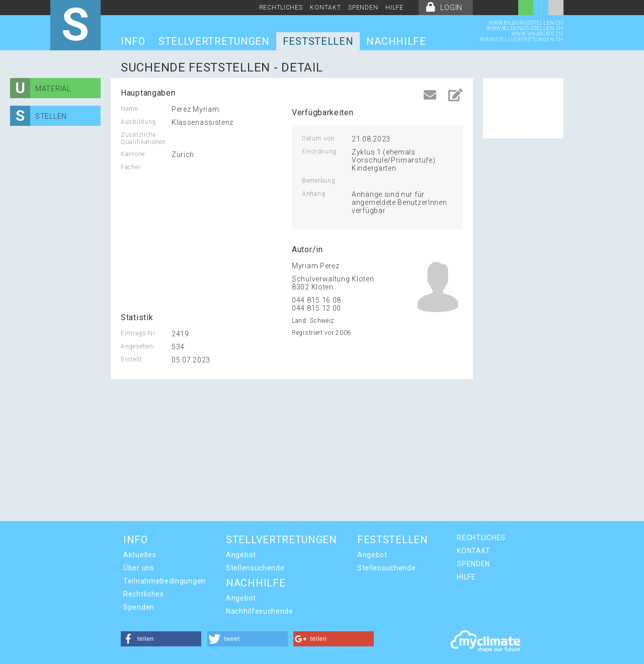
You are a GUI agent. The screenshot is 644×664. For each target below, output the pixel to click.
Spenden (139, 607)
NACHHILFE (396, 41)
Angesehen (137, 346)
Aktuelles (140, 555)
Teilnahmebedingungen (165, 581)
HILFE (394, 8)
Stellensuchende (255, 568)
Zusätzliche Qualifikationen (143, 138)
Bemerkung (318, 181)
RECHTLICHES (281, 8)
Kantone (133, 154)
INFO (133, 41)
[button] (161, 639)
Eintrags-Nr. (139, 333)
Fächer (131, 167)
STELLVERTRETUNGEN (214, 41)
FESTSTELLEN (318, 41)
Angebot (241, 555)
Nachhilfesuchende (260, 611)
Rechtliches (144, 594)
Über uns (139, 568)
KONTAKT (325, 8)
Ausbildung (138, 122)
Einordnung (319, 152)
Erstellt (132, 359)
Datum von (318, 138)
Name (129, 109)
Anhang (313, 194)
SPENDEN (363, 8)
